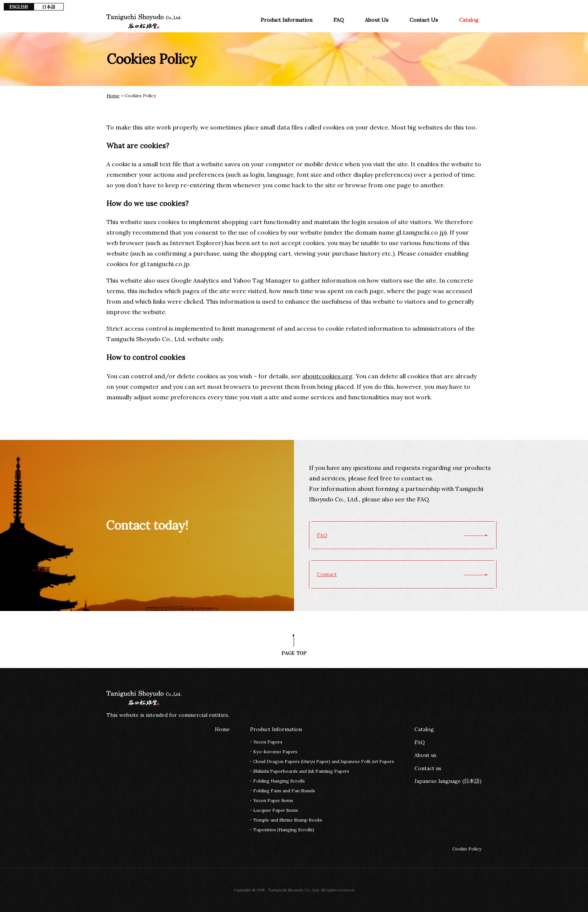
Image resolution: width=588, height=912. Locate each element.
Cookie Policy (467, 849)
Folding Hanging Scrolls (279, 781)
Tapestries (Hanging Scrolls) (284, 830)
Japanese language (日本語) (448, 781)
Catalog (469, 20)
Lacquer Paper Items (276, 810)
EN (19, 7)
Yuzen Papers (268, 742)
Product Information (286, 20)
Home (113, 96)
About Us (377, 20)
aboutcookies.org (327, 376)
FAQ (339, 20)
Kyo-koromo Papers (275, 752)
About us (425, 755)
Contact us (428, 768)
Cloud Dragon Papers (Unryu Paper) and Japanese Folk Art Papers (324, 761)
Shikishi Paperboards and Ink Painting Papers (301, 771)
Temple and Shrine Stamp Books (288, 820)
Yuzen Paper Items (273, 800)
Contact (327, 574)
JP (49, 7)
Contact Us (424, 20)
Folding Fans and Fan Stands (284, 791)
